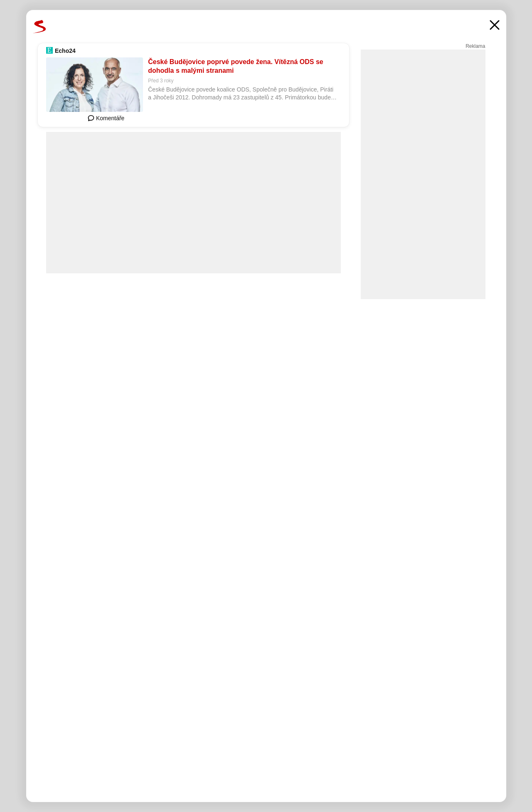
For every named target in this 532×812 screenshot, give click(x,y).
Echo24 (65, 51)
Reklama (475, 46)
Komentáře (106, 118)
